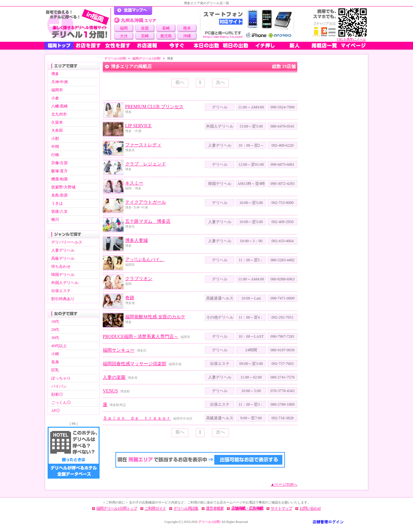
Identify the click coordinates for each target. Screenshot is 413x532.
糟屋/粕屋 (59, 179)
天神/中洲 (59, 82)
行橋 (55, 155)
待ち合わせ (61, 266)
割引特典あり (63, 299)
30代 (55, 338)
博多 (55, 74)
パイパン (59, 386)
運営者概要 (215, 508)
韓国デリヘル (63, 275)
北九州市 (59, 114)
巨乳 (55, 370)
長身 (55, 362)
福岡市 (57, 90)
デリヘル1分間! (115, 58)
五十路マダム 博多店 (148, 221)
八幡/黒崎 (59, 106)
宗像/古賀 (59, 163)
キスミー (134, 183)
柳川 (55, 220)
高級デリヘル (63, 258)
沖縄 (187, 36)
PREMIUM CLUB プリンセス (154, 107)
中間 (55, 147)
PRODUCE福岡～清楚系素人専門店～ (141, 337)
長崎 (166, 28)
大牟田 (57, 130)
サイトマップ (281, 508)
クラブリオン (139, 279)
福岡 (124, 28)
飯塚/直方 (59, 171)
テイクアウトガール (146, 202)
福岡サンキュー (119, 350)
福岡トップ (59, 46)
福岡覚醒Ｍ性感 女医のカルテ (155, 317)
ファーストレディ (143, 145)
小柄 (55, 354)
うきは (57, 203)
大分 (124, 36)
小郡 (55, 139)
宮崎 (145, 36)
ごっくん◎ (61, 402)
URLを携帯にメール (351, 39)
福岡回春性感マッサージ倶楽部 (135, 364)
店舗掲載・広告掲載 (247, 508)
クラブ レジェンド (146, 164)
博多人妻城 (136, 240)
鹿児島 (166, 36)
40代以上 (59, 346)
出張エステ (61, 291)
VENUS (110, 391)
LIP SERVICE (138, 126)
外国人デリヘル (65, 283)
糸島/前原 (59, 195)
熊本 (187, 28)
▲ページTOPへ (284, 484)
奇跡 (130, 298)
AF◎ (56, 411)
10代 (55, 322)
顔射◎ (57, 394)
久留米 (57, 122)
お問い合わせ (310, 508)
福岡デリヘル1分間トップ (117, 508)
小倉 (55, 98)
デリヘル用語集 (186, 508)
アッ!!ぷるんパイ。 (145, 260)
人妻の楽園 (114, 377)
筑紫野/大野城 (63, 187)
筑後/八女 (59, 211)
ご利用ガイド (155, 508)
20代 (55, 330)
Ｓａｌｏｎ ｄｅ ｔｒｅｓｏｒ (137, 418)
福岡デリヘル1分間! (147, 58)
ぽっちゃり (61, 378)
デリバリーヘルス (67, 242)
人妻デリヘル (63, 250)
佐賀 (145, 28)
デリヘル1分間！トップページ (133, 11)
